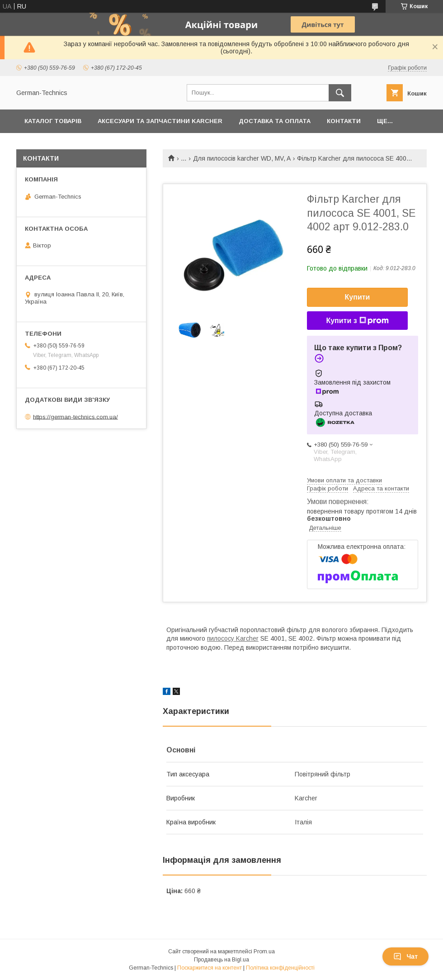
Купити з (357, 321)
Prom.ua (264, 951)
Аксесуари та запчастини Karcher (160, 121)
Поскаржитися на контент (210, 968)
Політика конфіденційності (280, 968)
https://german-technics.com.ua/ (75, 416)
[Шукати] (340, 93)
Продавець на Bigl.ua (221, 960)
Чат (405, 956)
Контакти (344, 121)
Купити (358, 297)
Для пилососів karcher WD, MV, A (242, 158)
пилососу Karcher (233, 638)
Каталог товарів (53, 121)
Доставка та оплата (275, 121)
